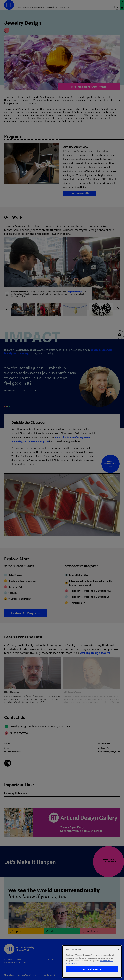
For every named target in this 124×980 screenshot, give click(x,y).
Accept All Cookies (92, 969)
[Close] (118, 949)
